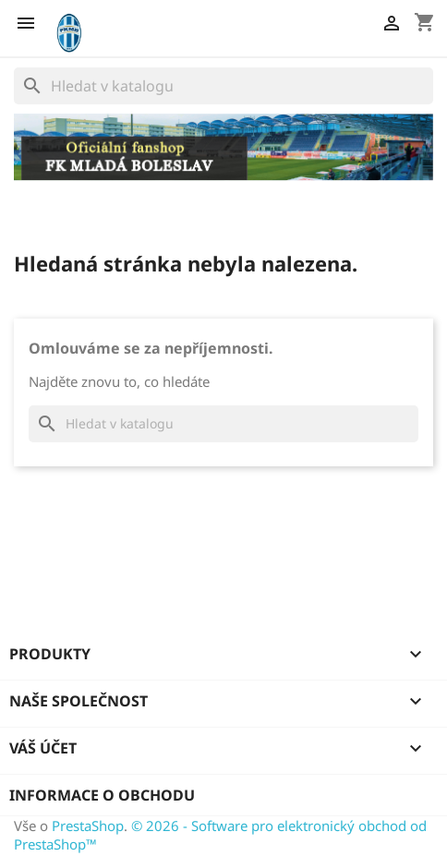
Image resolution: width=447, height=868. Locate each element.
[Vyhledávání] (223, 86)
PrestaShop (88, 826)
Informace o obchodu (102, 795)
